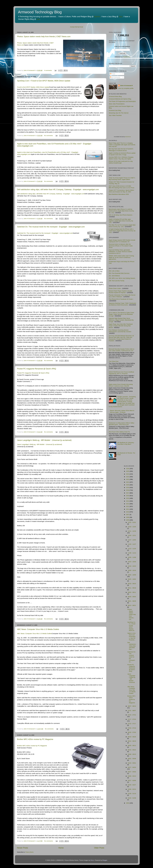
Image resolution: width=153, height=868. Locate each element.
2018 (128, 490)
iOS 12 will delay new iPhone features (121, 215)
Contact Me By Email (76, 27)
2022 (128, 479)
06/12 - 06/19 (132, 741)
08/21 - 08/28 (132, 601)
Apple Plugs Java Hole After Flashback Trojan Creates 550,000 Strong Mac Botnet (121, 326)
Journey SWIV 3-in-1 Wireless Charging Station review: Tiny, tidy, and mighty (121, 158)
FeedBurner (126, 57)
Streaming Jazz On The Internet (119, 113)
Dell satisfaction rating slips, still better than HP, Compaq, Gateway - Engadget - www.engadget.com (58, 190)
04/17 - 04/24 (132, 767)
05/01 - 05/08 (132, 759)
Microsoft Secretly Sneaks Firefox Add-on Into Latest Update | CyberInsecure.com (122, 350)
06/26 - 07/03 (132, 732)
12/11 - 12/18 (132, 531)
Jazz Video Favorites (115, 115)
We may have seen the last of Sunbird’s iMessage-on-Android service (121, 150)
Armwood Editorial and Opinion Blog (120, 99)
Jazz (121, 17)
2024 (128, 474)
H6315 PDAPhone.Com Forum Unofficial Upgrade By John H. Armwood (121, 373)
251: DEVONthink (114, 276)
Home (61, 848)
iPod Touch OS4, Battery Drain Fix (119, 432)
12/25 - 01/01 (132, 522)
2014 (128, 501)
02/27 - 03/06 (132, 781)
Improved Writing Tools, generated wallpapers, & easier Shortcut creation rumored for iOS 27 (121, 252)
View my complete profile (126, 88)
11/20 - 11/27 (132, 544)
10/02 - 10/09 (132, 575)
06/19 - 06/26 (132, 737)
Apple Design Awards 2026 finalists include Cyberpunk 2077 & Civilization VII (122, 241)
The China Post (114, 361)
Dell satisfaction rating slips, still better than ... (132, 646)
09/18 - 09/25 (132, 584)
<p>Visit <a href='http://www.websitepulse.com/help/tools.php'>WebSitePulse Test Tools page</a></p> (124, 128)
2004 (128, 803)
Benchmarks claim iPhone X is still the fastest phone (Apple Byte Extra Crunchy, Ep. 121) (122, 211)
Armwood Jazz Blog (115, 110)
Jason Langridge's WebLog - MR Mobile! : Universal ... (131, 679)
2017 (128, 493)
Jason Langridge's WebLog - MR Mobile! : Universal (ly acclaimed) (44, 440)
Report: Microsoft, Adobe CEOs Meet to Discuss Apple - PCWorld (122, 411)
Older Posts (99, 848)
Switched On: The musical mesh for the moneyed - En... (132, 657)
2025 (128, 471)
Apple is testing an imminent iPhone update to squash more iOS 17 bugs (122, 154)
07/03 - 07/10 (132, 728)
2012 (128, 506)
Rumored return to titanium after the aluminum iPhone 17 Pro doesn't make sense (121, 246)
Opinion (97, 17)
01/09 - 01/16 (132, 794)
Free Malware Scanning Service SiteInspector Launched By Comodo (120, 331)
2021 (128, 482)
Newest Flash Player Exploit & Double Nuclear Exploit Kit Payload (121, 292)
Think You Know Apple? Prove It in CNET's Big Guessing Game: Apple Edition (122, 179)
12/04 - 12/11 (132, 535)
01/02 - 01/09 (132, 798)
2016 (128, 496)
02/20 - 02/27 (132, 785)
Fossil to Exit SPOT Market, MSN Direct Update (33, 87)
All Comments (115, 77)
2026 (128, 469)
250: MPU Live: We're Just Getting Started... (122, 278)
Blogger (105, 860)
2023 (128, 477)
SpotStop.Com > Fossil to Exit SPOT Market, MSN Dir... (131, 626)
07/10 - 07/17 (132, 724)
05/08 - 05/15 (132, 754)
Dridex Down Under (115, 288)
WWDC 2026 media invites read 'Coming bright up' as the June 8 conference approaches (121, 257)
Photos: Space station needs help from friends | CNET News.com (44, 37)
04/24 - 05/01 (132, 763)
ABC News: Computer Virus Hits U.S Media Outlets (38, 629)
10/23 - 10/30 (132, 562)
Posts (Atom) (29, 852)
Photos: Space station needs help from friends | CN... (132, 614)
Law (38, 19)
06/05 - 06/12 (132, 746)
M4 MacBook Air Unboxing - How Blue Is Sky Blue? (126, 443)
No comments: (49, 136)
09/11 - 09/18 (132, 588)
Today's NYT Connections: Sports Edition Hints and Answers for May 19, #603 (121, 191)
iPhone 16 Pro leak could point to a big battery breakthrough (121, 162)
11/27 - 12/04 (132, 540)
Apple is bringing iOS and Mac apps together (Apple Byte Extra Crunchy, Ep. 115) (121, 221)
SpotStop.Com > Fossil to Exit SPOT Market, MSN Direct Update (44, 81)
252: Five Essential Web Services (119, 273)
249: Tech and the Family (117, 281)
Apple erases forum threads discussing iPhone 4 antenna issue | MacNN (121, 385)
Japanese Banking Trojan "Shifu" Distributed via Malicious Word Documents (122, 304)
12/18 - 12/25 (132, 527)
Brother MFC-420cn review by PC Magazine (35, 739)
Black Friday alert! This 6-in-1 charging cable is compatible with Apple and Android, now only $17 (122, 145)
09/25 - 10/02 (132, 579)
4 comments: (48, 70)
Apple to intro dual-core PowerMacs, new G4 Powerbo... (132, 637)
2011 (128, 509)
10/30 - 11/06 (132, 557)
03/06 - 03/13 (132, 776)
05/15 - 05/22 (132, 750)
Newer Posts (23, 848)
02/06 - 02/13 (132, 789)
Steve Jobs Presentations (117, 104)
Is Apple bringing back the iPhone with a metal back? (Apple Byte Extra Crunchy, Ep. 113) (122, 231)
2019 (128, 487)
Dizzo (92, 860)
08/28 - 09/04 (132, 597)
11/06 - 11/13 (132, 553)
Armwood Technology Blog (40, 12)
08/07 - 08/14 (132, 706)
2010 (128, 512)
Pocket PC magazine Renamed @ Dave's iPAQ (37, 369)
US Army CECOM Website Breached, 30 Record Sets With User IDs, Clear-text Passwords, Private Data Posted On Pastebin (121, 338)
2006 (128, 517)
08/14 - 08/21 (132, 605)
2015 (128, 498)
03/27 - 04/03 (132, 772)
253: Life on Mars (114, 271)
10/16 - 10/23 (132, 566)
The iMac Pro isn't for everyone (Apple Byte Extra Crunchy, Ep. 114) (122, 226)
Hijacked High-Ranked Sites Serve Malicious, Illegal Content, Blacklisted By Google (121, 320)
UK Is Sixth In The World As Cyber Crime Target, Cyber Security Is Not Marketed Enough (121, 314)
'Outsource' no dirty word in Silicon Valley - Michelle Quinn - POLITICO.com (122, 424)
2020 (128, 485)
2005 (128, 520)
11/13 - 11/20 (132, 549)
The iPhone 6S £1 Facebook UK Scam (121, 299)
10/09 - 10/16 (132, 570)
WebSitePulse (128, 137)
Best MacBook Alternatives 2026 (119, 194)
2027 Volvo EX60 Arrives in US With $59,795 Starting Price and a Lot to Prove (122, 187)
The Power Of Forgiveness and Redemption (122, 101)
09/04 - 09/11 (132, 592)
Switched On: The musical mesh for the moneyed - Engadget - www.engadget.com (51, 227)
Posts (113, 74)
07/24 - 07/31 (132, 715)
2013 (128, 504)
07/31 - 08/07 (132, 711)
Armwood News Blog (115, 96)
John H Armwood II (126, 86)
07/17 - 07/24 (132, 719)
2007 (128, 515)
